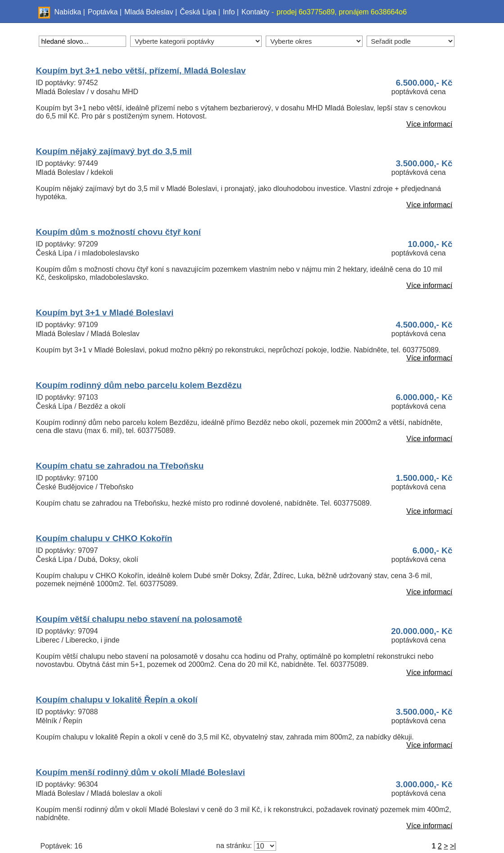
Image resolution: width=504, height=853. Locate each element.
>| (453, 846)
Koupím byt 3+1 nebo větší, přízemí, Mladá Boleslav (141, 71)
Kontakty (255, 12)
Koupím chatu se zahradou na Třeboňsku (120, 466)
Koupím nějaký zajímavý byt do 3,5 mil (114, 151)
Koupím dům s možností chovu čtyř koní (118, 232)
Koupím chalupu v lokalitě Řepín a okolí (117, 700)
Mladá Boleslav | (151, 12)
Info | (231, 12)
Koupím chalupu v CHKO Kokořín (104, 538)
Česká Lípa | (200, 12)
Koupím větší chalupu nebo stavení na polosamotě (139, 619)
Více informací (429, 124)
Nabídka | (70, 12)
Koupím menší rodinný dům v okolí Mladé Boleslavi (141, 772)
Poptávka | (105, 12)
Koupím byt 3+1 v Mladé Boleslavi (105, 312)
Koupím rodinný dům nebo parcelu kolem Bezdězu (139, 385)
